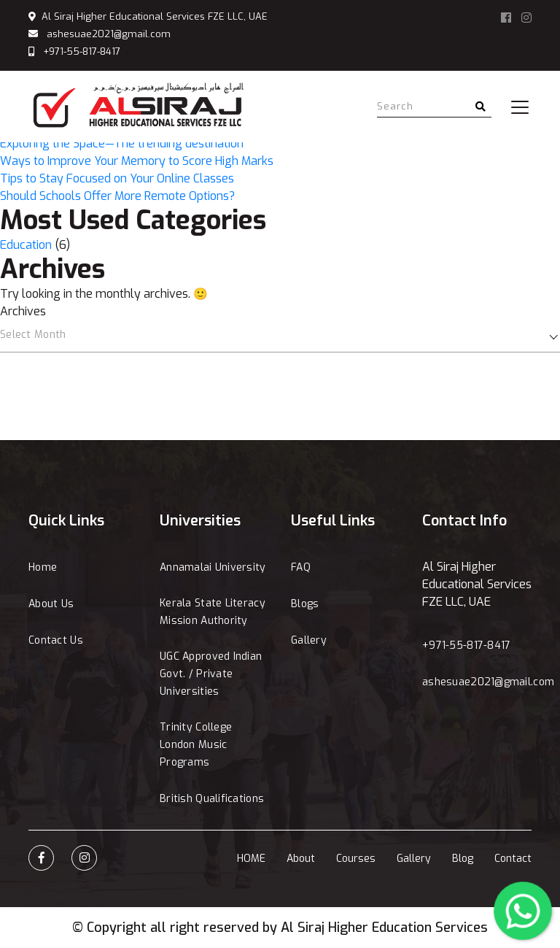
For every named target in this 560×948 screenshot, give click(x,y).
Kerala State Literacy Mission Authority (213, 612)
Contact (513, 859)
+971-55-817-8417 (82, 51)
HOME (251, 859)
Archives (23, 311)
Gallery (309, 640)
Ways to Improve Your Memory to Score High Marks (137, 161)
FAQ (301, 567)
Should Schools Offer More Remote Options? (117, 196)
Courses (356, 859)
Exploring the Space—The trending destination (122, 143)
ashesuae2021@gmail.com (109, 34)
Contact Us (56, 640)
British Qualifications (212, 799)
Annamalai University (213, 567)
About (301, 859)
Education (26, 245)
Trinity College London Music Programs (196, 745)
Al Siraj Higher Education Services (384, 928)
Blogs (305, 604)
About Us (51, 604)
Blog (463, 859)
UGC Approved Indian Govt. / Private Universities (211, 674)
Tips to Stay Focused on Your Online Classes (117, 178)
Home (43, 567)
